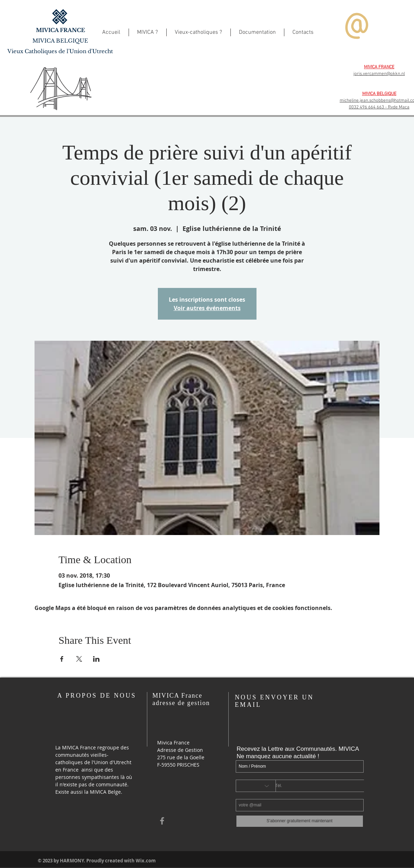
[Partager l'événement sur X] (79, 659)
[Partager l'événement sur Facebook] (62, 659)
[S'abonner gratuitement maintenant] (300, 821)
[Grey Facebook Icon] (162, 821)
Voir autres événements (207, 308)
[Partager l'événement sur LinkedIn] (96, 659)
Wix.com (146, 861)
